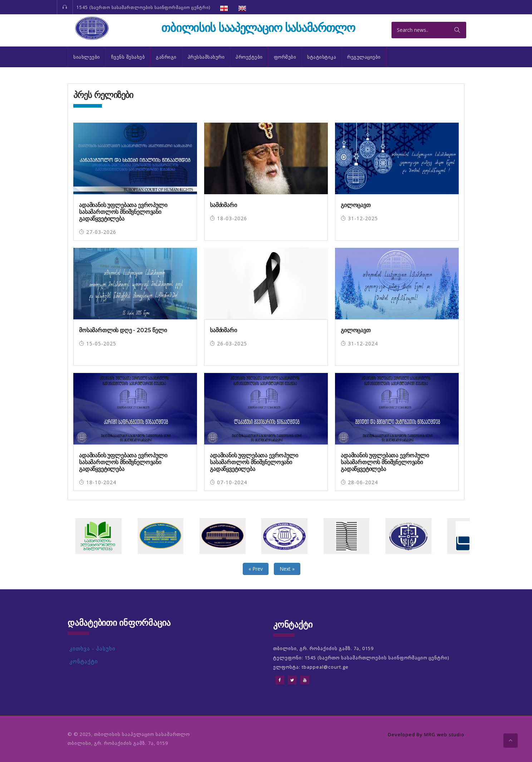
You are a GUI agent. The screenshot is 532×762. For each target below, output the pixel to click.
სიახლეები (87, 57)
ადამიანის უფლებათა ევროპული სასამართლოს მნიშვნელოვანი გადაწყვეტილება (123, 212)
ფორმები (285, 57)
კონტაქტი (84, 661)
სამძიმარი (223, 205)
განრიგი (166, 57)
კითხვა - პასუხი (92, 648)
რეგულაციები (364, 57)
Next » (287, 569)
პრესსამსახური (206, 57)
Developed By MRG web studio (423, 734)
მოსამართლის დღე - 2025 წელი (123, 330)
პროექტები (249, 57)
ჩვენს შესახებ (128, 57)
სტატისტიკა (322, 57)
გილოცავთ (356, 205)
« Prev (256, 569)
